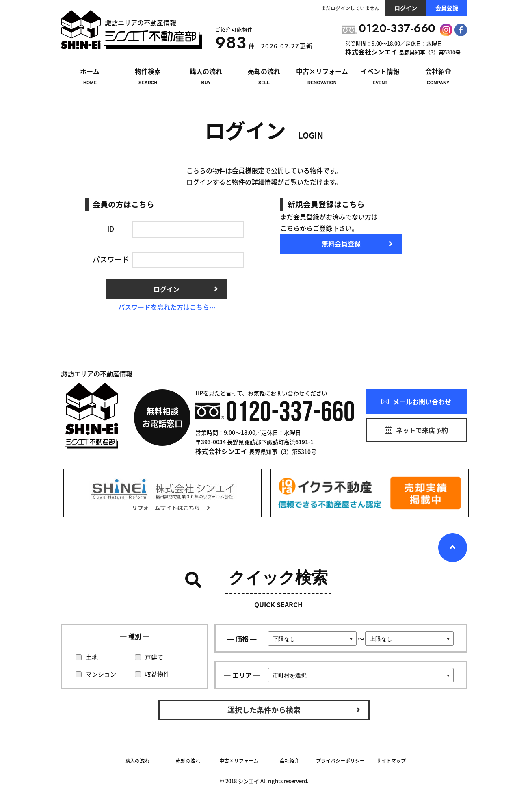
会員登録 (447, 8)
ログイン (406, 8)
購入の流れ (137, 761)
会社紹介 (290, 761)
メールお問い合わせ (416, 402)
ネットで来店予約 (416, 430)
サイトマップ (391, 761)
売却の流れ (188, 761)
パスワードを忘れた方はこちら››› (167, 307)
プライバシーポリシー (340, 761)
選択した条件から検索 (264, 710)
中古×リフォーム (239, 761)
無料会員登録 (341, 243)
